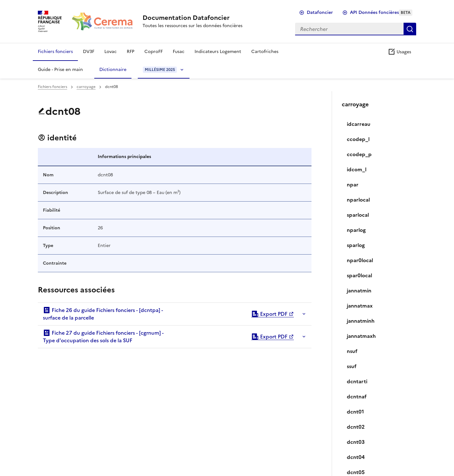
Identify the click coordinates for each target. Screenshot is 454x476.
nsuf (352, 351)
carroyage (86, 87)
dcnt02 (356, 427)
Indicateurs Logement (218, 52)
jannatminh (361, 321)
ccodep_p (359, 154)
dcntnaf (357, 397)
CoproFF (154, 52)
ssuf (352, 366)
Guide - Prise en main (60, 70)
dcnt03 (356, 442)
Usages (399, 52)
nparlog (356, 230)
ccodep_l (358, 139)
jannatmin (359, 291)
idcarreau (359, 124)
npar (353, 185)
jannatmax (360, 306)
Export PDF (269, 314)
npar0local (360, 260)
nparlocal (358, 200)
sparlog (356, 245)
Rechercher (410, 29)
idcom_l (357, 169)
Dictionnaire (113, 70)
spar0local (359, 275)
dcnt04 (356, 457)
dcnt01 (355, 412)
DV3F (89, 52)
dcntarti (357, 381)
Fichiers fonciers (55, 52)
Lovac (111, 52)
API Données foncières (381, 12)
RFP (131, 52)
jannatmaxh (361, 336)
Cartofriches (265, 52)
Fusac (179, 52)
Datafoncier (320, 12)
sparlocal (358, 215)
